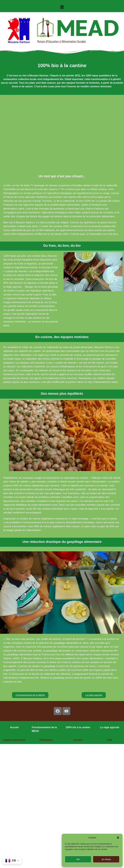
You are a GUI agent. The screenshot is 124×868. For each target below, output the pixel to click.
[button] (118, 838)
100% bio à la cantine (78, 727)
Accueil (14, 727)
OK (78, 859)
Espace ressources (14, 740)
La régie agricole (110, 727)
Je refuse (106, 859)
